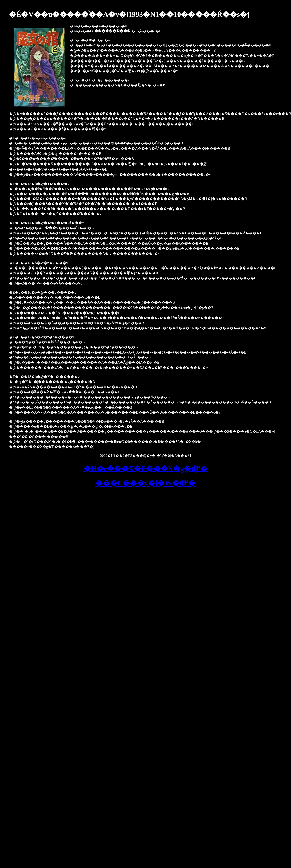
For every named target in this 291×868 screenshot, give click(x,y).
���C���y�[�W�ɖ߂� (146, 483)
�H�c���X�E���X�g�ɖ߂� (145, 468)
